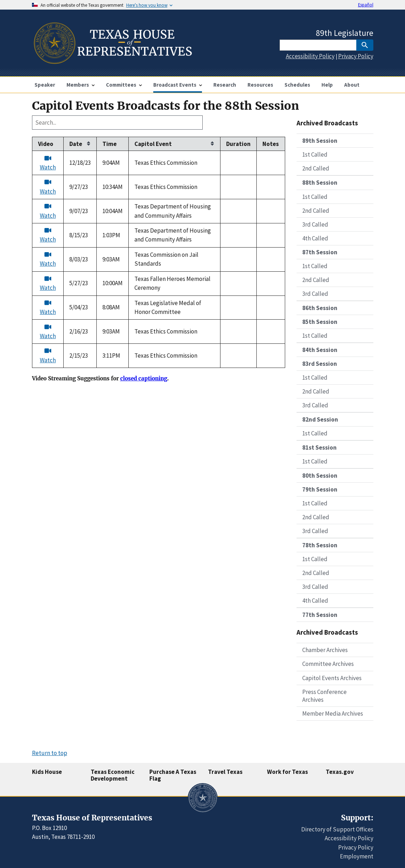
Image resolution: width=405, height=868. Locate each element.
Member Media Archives (333, 714)
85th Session (320, 322)
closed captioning (144, 379)
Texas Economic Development (113, 775)
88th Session (320, 183)
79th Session (320, 489)
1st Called (315, 154)
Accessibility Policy (310, 56)
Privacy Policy (356, 56)
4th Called (315, 238)
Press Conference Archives (324, 696)
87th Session (320, 252)
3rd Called (315, 224)
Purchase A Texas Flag (173, 775)
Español (366, 5)
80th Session (320, 476)
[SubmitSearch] (365, 45)
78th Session (320, 545)
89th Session (320, 141)
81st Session (319, 447)
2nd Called (316, 168)
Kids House (47, 772)
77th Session (320, 615)
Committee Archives (328, 664)
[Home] (112, 61)
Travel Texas (225, 772)
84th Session (320, 350)
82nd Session (320, 419)
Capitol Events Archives (332, 678)
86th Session (320, 308)
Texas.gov (340, 772)
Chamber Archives (325, 650)
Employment (357, 856)
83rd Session (320, 364)
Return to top (50, 753)
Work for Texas (287, 772)
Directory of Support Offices (337, 829)
